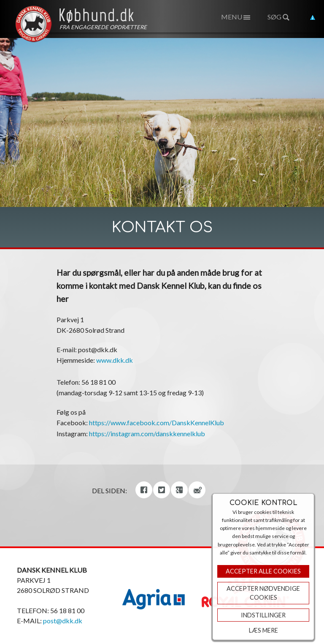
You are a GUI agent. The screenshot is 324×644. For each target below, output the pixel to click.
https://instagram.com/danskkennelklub (147, 433)
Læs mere (263, 630)
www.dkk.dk (115, 360)
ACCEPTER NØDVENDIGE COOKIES (263, 593)
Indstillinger (263, 615)
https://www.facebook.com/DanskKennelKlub (157, 423)
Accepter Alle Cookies (263, 571)
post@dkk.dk (63, 621)
